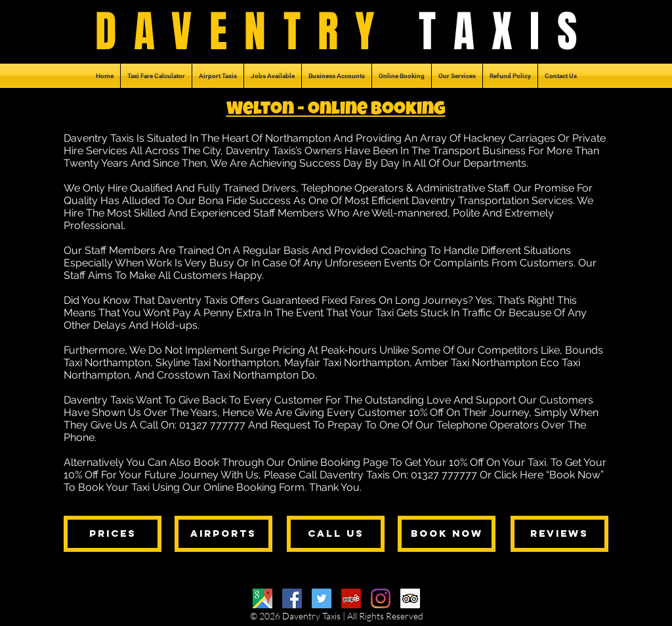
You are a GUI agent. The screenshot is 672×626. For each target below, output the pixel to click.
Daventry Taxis (193, 300)
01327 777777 (212, 425)
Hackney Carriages (509, 138)
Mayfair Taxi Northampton (347, 363)
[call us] (336, 534)
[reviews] (559, 534)
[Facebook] (292, 598)
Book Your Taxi (114, 487)
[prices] (113, 534)
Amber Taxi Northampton (476, 363)
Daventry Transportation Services (492, 200)
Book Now (575, 475)
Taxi (385, 313)
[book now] (447, 534)
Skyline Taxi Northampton (217, 363)
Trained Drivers (260, 188)
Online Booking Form (254, 487)
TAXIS (506, 32)
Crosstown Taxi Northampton (228, 375)
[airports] (223, 534)
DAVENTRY (257, 32)
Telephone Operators (352, 188)
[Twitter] (322, 598)
